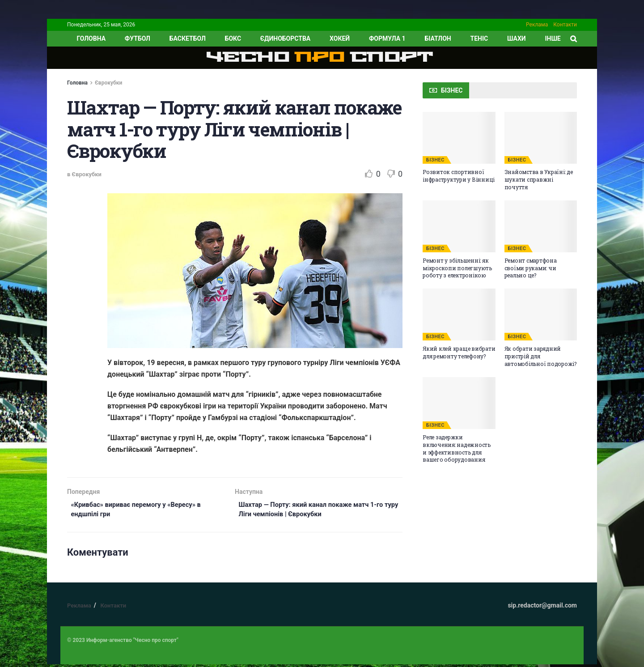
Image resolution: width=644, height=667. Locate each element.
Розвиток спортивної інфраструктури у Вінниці (459, 176)
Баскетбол (188, 38)
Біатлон (438, 38)
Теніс (479, 38)
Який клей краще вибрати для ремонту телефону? (459, 352)
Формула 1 (387, 38)
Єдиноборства (285, 38)
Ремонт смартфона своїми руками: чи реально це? (531, 268)
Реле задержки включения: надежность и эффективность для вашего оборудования (457, 448)
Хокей (340, 38)
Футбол (138, 38)
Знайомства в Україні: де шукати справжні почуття (539, 179)
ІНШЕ (553, 38)
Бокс (233, 38)
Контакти (565, 25)
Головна (77, 83)
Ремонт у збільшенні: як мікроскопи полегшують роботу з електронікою (457, 268)
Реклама (537, 25)
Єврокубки (108, 83)
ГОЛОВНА (91, 38)
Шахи (517, 38)
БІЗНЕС (435, 160)
